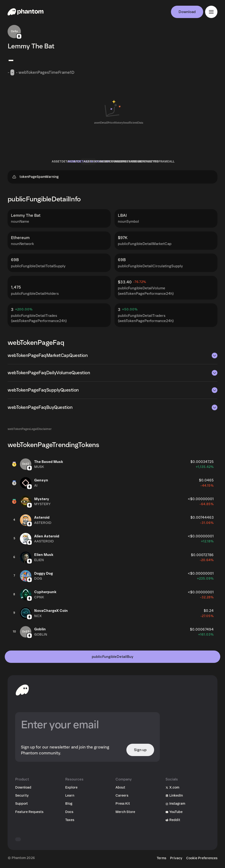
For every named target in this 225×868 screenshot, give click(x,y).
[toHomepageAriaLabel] (22, 690)
